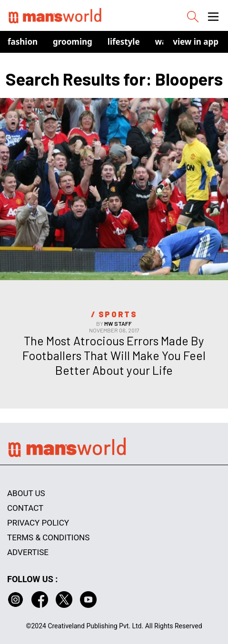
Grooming (73, 42)
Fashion (23, 42)
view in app (196, 42)
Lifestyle (124, 42)
